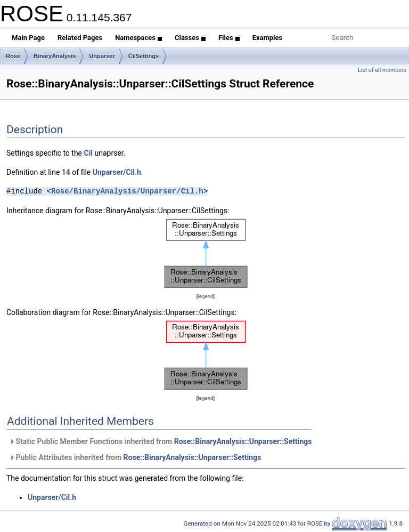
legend (205, 296)
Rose (13, 56)
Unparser (102, 56)
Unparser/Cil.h (117, 172)
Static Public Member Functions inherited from (161, 441)
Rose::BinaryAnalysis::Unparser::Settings (243, 441)
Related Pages (80, 38)
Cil (88, 153)
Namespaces (138, 38)
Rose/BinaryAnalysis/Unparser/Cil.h (127, 191)
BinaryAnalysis (55, 56)
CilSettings (144, 56)
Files (229, 38)
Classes (190, 38)
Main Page (28, 38)
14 (66, 172)
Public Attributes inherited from (135, 457)
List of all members (382, 70)
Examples (268, 38)
